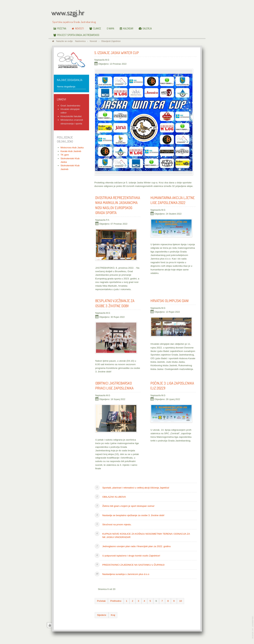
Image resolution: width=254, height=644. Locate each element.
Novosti (79, 28)
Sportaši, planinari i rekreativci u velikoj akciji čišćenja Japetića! (136, 488)
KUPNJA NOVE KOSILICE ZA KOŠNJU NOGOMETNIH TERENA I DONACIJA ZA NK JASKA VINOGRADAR (146, 535)
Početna (62, 28)
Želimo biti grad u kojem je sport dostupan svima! (128, 506)
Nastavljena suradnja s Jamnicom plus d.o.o (126, 574)
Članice (97, 28)
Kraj (113, 615)
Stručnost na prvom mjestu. (117, 524)
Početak (101, 601)
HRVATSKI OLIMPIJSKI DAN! (170, 301)
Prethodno (116, 601)
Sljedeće (102, 615)
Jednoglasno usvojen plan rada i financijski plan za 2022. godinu (137, 546)
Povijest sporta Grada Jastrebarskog (78, 35)
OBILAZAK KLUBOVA (114, 497)
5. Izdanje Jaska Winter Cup (117, 53)
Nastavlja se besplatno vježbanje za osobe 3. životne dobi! (133, 515)
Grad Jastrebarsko (70, 106)
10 (181, 601)
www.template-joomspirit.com (253, 627)
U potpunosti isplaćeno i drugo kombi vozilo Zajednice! (131, 556)
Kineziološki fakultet (71, 116)
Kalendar (128, 28)
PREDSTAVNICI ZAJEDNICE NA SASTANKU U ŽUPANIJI (133, 565)
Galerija (147, 28)
